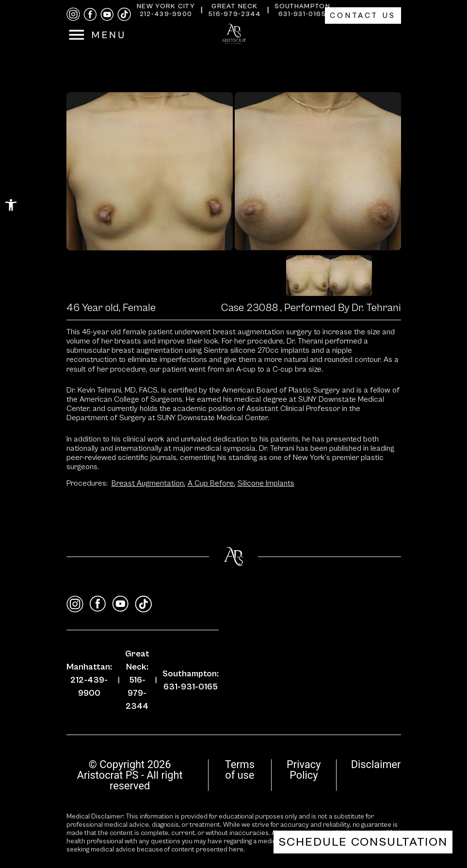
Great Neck (234, 6)
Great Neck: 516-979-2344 (137, 680)
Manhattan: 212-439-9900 (89, 680)
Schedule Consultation (363, 842)
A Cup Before (211, 483)
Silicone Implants (266, 483)
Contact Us (363, 16)
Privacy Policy (304, 770)
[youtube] (107, 15)
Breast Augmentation (148, 483)
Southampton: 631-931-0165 (191, 680)
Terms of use (240, 770)
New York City (166, 6)
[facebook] (90, 15)
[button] (11, 205)
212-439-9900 (166, 14)
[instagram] (73, 14)
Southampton (302, 6)
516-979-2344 (235, 14)
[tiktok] (124, 14)
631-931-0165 (302, 14)
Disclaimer (376, 764)
